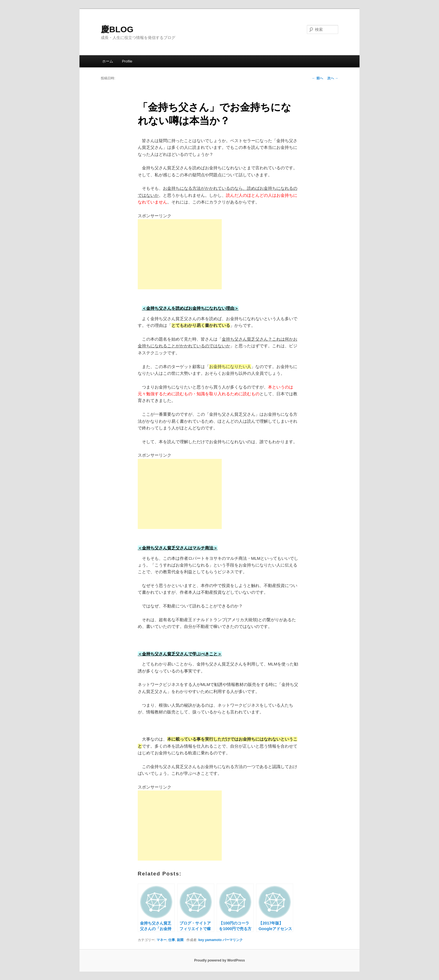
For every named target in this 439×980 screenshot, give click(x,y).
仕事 (172, 940)
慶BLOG (117, 29)
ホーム (108, 61)
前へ (317, 78)
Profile (127, 61)
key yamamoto (210, 940)
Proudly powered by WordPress (219, 960)
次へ (333, 78)
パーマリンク (233, 940)
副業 (180, 940)
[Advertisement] (180, 254)
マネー (162, 940)
